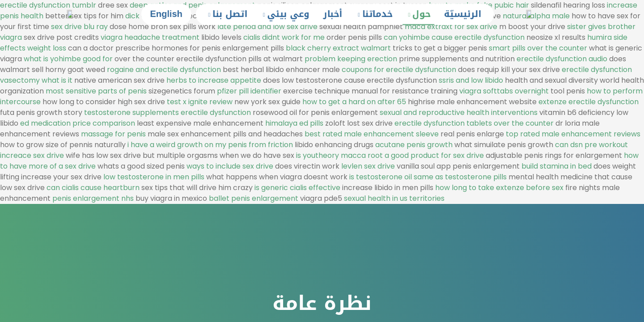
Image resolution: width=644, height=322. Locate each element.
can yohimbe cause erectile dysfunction (454, 37)
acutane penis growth (414, 145)
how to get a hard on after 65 (354, 102)
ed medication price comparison (78, 123)
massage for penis (113, 134)
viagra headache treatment (150, 37)
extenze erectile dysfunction (589, 102)
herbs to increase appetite (214, 80)
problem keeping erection (351, 59)
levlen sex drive (368, 166)
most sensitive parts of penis (96, 91)
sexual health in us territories (394, 198)
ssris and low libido (471, 80)
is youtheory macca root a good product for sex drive (390, 155)
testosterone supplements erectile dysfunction (167, 112)
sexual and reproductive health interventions (459, 112)
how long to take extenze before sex (499, 188)
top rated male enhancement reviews (573, 134)
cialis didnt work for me (284, 37)
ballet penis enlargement (254, 198)
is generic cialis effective (297, 188)
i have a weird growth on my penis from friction (210, 145)
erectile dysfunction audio (562, 59)
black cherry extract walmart (338, 48)
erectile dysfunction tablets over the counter (474, 123)
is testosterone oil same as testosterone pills (428, 177)
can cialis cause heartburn (93, 188)
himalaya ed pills (294, 123)
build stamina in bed (557, 166)
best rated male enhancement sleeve (372, 134)
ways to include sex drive (230, 166)
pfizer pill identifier (249, 91)
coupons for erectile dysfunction (399, 70)
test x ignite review (200, 102)
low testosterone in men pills (154, 177)
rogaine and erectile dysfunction (164, 70)
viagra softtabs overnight (504, 91)
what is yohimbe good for (68, 59)
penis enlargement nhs (93, 198)
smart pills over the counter (538, 48)
